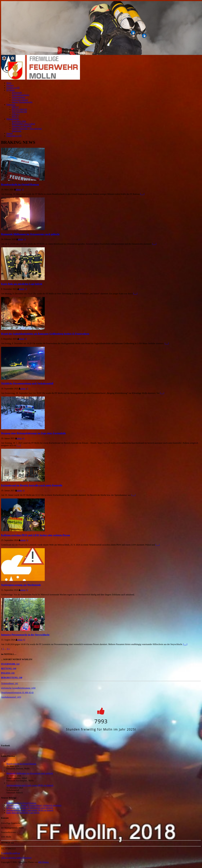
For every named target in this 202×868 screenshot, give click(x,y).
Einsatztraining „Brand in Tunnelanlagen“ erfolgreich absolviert (34, 805)
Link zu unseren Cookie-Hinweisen (16, 858)
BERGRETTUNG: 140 (12, 678)
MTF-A (15, 117)
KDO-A (15, 107)
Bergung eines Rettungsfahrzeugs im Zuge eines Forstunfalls (33, 433)
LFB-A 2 (16, 114)
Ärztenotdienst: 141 (10, 683)
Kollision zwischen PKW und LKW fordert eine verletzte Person (36, 535)
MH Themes (44, 862)
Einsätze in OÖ (13, 88)
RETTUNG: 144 (9, 668)
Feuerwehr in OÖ (14, 136)
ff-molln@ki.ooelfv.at (10, 853)
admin (18, 190)
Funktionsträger (19, 97)
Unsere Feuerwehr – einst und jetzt (27, 129)
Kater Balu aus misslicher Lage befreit (22, 284)
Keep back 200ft (19, 121)
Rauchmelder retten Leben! (24, 124)
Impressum (17, 131)
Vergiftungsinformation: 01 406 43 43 (17, 693)
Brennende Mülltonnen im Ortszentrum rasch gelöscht (30, 234)
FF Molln (11, 90)
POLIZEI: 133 (8, 673)
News (9, 83)
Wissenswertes (13, 119)
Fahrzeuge (11, 105)
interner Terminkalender (22, 102)
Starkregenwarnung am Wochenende (21, 585)
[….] (142, 194)
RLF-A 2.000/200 (19, 109)
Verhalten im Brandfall (22, 126)
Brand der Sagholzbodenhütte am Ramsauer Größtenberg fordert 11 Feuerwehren (45, 334)
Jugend (9, 133)
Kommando (17, 93)
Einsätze (10, 85)
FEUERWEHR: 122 (10, 664)
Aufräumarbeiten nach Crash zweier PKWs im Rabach (30, 785)
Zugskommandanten (21, 95)
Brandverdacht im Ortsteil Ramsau (20, 184)
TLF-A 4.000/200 (19, 112)
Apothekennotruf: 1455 (11, 697)
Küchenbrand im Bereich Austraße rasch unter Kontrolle (32, 485)
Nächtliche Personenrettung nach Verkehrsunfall (27, 383)
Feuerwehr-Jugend (20, 100)
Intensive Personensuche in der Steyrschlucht (25, 635)
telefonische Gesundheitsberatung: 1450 (18, 688)
